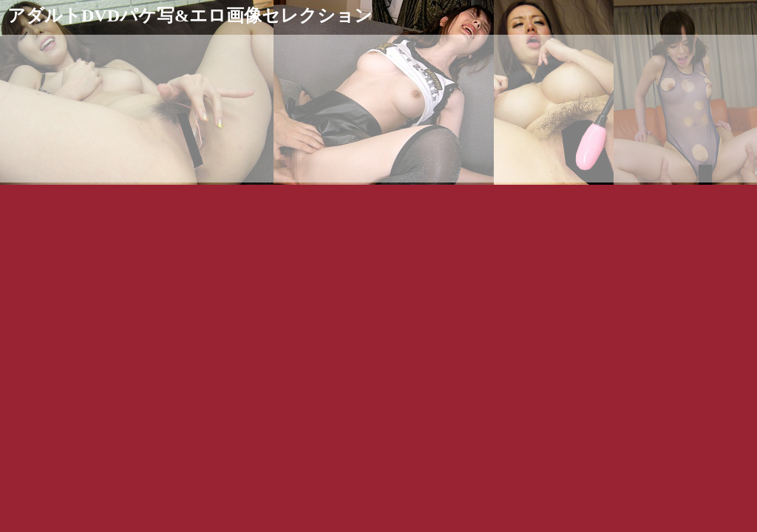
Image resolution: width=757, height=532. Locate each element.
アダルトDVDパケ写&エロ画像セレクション (190, 16)
